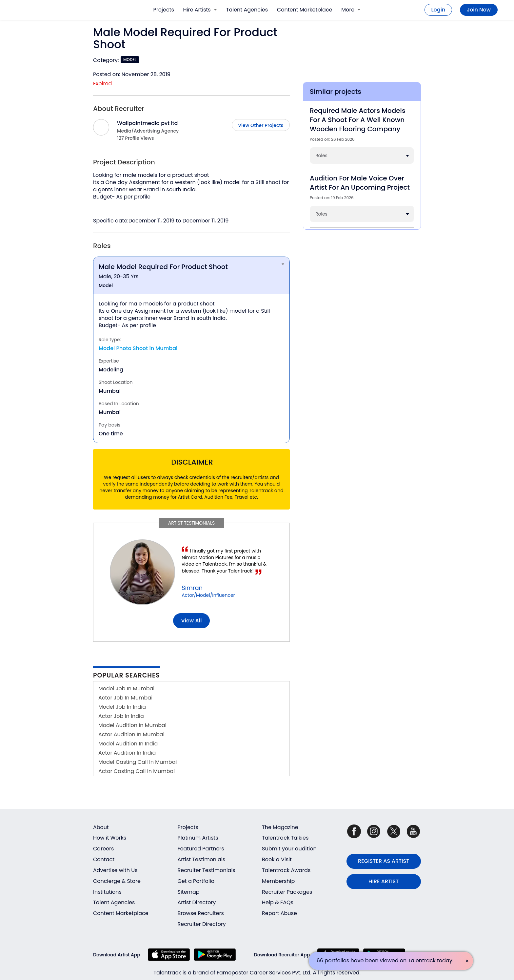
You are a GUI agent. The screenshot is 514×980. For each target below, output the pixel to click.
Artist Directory (197, 902)
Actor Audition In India (127, 753)
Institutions (107, 892)
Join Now (479, 10)
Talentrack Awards (286, 870)
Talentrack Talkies (285, 838)
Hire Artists (200, 10)
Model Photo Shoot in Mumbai (138, 348)
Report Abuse (279, 913)
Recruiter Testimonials (207, 870)
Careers (103, 849)
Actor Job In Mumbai (125, 698)
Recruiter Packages (287, 892)
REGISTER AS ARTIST (384, 861)
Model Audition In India (128, 744)
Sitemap (189, 892)
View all (192, 621)
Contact (104, 859)
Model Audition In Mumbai (132, 725)
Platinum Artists (198, 838)
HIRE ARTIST (384, 881)
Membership (278, 881)
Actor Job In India (121, 716)
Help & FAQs (278, 902)
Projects (164, 10)
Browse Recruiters (201, 913)
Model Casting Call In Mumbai (138, 762)
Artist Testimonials (202, 859)
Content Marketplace (305, 10)
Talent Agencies (247, 10)
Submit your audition (289, 849)
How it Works (110, 838)
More (351, 10)
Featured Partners (201, 849)
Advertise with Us (115, 870)
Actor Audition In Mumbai (131, 734)
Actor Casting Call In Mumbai (137, 771)
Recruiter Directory (202, 924)
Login (438, 10)
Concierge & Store (117, 881)
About (101, 827)
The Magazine (280, 827)
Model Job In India (122, 707)
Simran (192, 588)
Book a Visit (277, 859)
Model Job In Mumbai (126, 688)
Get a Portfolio (196, 881)
